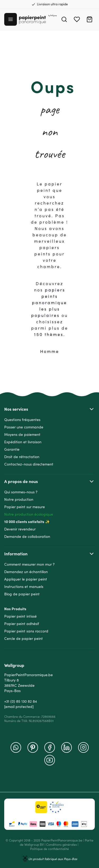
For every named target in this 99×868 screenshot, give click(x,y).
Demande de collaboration (27, 537)
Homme (50, 351)
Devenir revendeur (20, 529)
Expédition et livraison (23, 442)
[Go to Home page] (38, 19)
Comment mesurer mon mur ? (29, 564)
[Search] (64, 19)
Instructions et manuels (24, 587)
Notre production (19, 499)
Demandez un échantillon (26, 572)
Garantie (12, 449)
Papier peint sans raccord (26, 631)
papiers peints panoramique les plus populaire (49, 303)
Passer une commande (24, 427)
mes (58, 334)
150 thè (44, 334)
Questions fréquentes (22, 420)
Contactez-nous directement (29, 464)
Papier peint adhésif (22, 624)
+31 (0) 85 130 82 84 (21, 701)
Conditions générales (62, 845)
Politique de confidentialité (49, 849)
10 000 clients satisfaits (24, 522)
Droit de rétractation (22, 457)
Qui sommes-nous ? (21, 492)
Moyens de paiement (22, 435)
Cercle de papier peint (23, 639)
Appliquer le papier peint (26, 579)
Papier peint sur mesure (25, 507)
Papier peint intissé (20, 616)
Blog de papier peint (22, 594)
